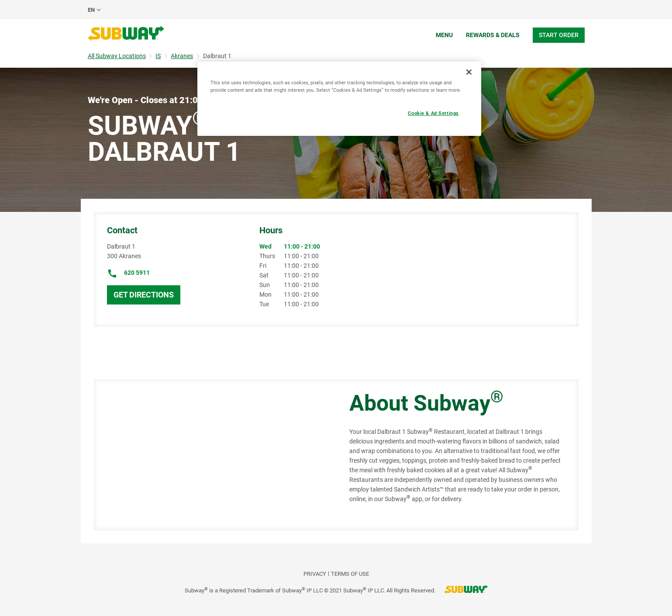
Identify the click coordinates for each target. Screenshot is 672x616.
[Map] (212, 455)
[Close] (469, 72)
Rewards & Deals (493, 35)
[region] (339, 99)
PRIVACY (315, 574)
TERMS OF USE (350, 574)
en (91, 10)
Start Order (559, 35)
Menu (444, 35)
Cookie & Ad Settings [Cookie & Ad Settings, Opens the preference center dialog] (433, 113)
